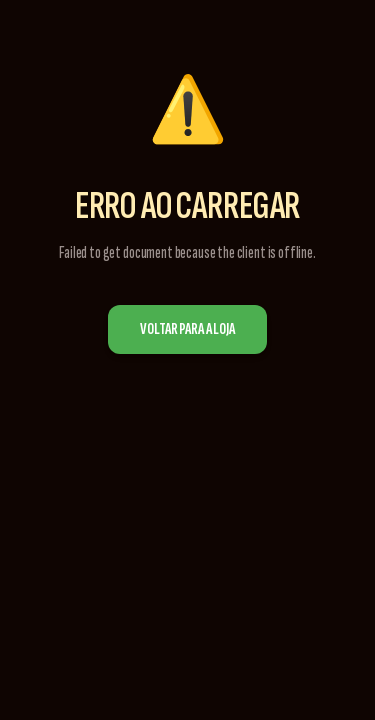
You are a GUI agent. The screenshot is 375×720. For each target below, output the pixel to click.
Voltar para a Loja (187, 329)
